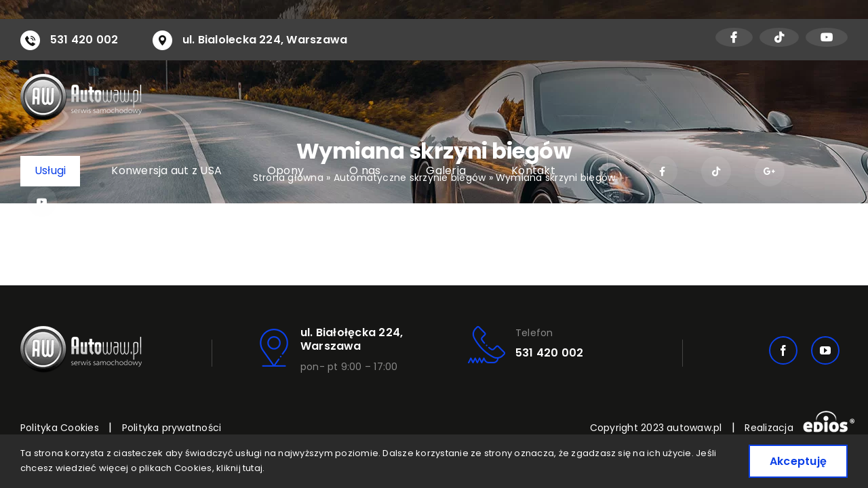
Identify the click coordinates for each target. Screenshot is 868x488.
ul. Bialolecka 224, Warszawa (265, 40)
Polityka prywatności (172, 428)
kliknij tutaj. (240, 468)
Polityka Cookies (60, 428)
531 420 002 (84, 40)
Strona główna (288, 178)
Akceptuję (798, 461)
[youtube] (825, 350)
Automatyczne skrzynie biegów (410, 178)
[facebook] (783, 350)
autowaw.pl (694, 428)
